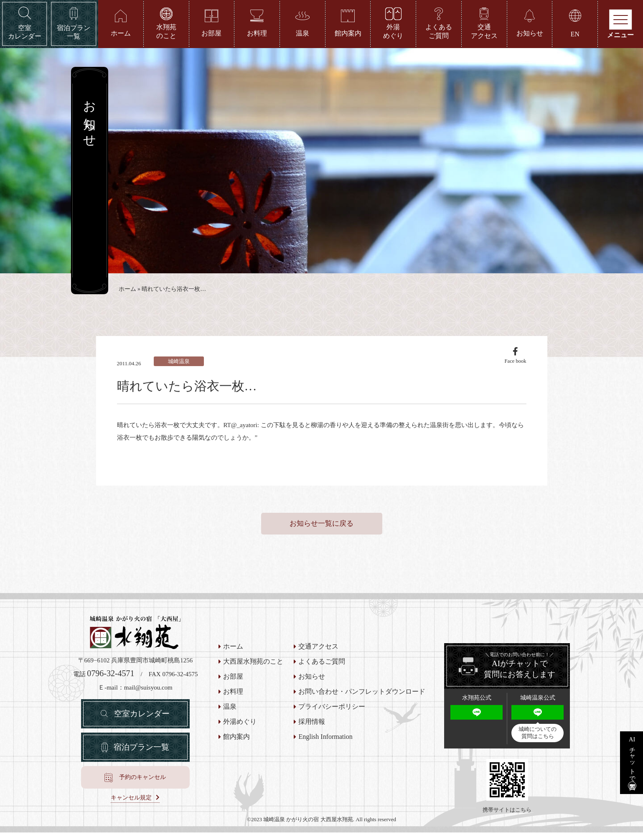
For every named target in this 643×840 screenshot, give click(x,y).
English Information (325, 745)
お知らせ (312, 685)
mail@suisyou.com (148, 695)
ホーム (127, 291)
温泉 (230, 715)
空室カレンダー (142, 723)
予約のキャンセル (142, 788)
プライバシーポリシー (332, 715)
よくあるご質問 (322, 669)
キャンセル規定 (131, 809)
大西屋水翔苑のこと (253, 669)
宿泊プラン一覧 (142, 758)
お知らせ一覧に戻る (322, 531)
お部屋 (233, 685)
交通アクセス (318, 654)
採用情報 (312, 730)
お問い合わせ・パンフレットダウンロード (362, 700)
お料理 (233, 700)
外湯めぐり (240, 730)
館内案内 (236, 745)
